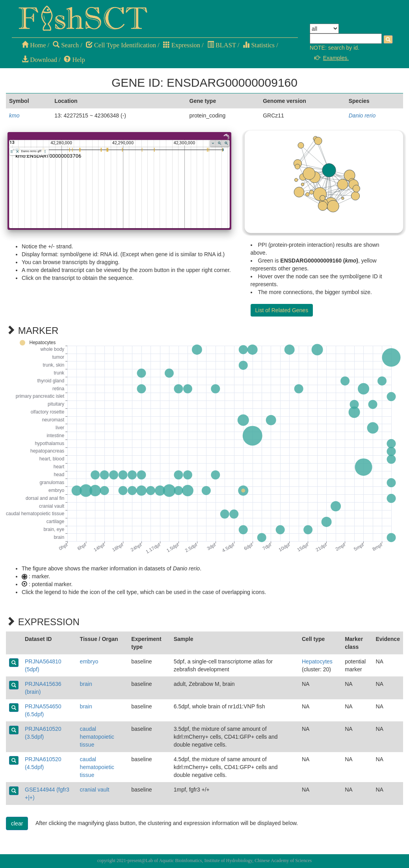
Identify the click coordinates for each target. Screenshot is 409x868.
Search (66, 45)
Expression (182, 45)
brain (86, 684)
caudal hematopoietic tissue (97, 737)
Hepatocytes (317, 661)
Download (39, 60)
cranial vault (95, 790)
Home (34, 45)
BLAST (222, 45)
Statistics (259, 45)
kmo (14, 115)
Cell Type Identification (121, 45)
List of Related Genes (282, 310)
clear (17, 823)
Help (74, 60)
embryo (89, 661)
